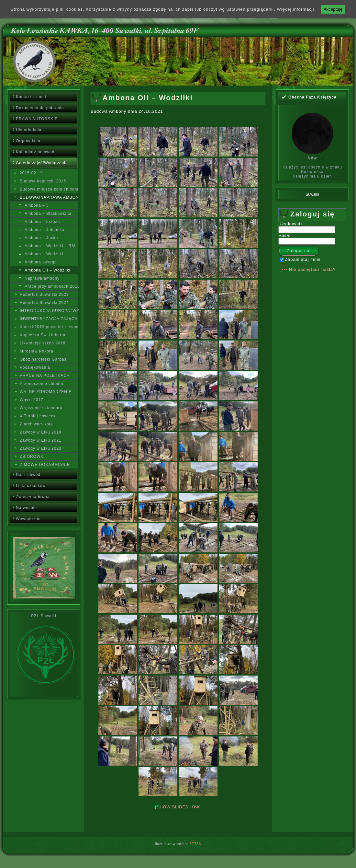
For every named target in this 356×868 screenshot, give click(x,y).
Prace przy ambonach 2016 (51, 286)
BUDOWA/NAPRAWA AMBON (49, 197)
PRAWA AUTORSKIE (37, 119)
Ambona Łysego (41, 262)
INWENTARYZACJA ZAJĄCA (49, 319)
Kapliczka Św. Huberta (43, 335)
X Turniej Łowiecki (38, 416)
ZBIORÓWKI (32, 457)
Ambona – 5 (37, 205)
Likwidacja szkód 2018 (43, 343)
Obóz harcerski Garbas (43, 359)
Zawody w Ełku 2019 (41, 432)
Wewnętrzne (28, 519)
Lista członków (31, 486)
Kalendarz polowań (35, 152)
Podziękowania (35, 367)
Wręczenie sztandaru (41, 408)
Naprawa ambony (42, 278)
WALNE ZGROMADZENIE (46, 392)
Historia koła (29, 130)
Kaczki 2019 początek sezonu (49, 327)
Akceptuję (333, 9)
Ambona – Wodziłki (44, 254)
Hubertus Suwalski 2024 (44, 303)
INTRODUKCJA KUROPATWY (49, 311)
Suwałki (312, 194)
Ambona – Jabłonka (44, 230)
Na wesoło (26, 508)
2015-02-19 (31, 173)
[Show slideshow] (178, 807)
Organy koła (28, 141)
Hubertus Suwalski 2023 (44, 295)
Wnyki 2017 (32, 400)
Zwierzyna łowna (33, 497)
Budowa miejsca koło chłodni (49, 189)
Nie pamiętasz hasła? (312, 269)
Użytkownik (291, 224)
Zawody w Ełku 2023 (41, 448)
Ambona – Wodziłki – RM (50, 246)
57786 (195, 844)
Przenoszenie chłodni (41, 384)
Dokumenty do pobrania (40, 108)
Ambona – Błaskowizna (48, 214)
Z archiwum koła (36, 424)
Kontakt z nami (31, 97)
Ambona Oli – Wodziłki (48, 270)
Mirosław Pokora (37, 351)
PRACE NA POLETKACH (45, 376)
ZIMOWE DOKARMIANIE (45, 465)
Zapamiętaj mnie (300, 259)
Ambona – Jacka (41, 238)
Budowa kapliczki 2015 (43, 181)
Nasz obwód (28, 475)
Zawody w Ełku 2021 (41, 440)
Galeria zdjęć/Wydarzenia (42, 163)
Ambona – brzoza (42, 222)
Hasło (284, 235)
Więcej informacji (295, 9)
